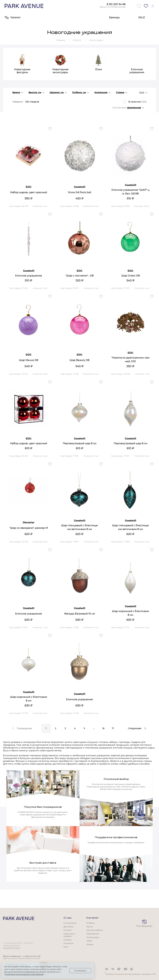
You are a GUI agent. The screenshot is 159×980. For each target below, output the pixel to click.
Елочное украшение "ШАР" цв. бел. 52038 (130, 192)
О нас (68, 918)
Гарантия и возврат (69, 935)
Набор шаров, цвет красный (29, 192)
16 (103, 728)
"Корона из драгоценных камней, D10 (130, 360)
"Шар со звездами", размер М (29, 528)
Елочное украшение (29, 276)
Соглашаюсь (80, 971)
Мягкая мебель (95, 930)
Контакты (68, 943)
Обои (89, 941)
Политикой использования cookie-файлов (24, 974)
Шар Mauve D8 (29, 360)
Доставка (68, 927)
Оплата (67, 930)
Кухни (90, 927)
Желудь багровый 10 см (80, 614)
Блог (66, 947)
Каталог (93, 918)
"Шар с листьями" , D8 (79, 276)
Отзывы (68, 940)
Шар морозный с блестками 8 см (130, 613)
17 (113, 728)
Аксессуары (93, 937)
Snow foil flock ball (80, 192)
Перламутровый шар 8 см (80, 443)
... (94, 728)
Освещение (93, 934)
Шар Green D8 (131, 276)
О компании (70, 923)
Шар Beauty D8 (79, 360)
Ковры (90, 944)
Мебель (91, 923)
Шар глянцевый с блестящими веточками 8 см (79, 527)
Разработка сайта (12, 948)
